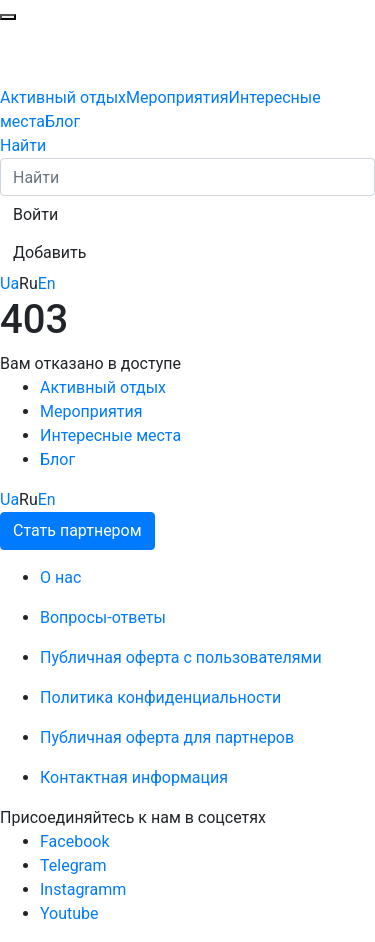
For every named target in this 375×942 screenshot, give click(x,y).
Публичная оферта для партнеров (167, 737)
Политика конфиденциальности (160, 697)
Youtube (69, 913)
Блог (62, 121)
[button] (35, 215)
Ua (9, 283)
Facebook (74, 841)
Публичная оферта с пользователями (181, 657)
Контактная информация (134, 777)
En (47, 283)
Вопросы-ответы (103, 617)
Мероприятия (177, 97)
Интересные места (110, 435)
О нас (60, 577)
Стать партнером (77, 530)
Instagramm (83, 889)
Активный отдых (63, 97)
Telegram (73, 865)
